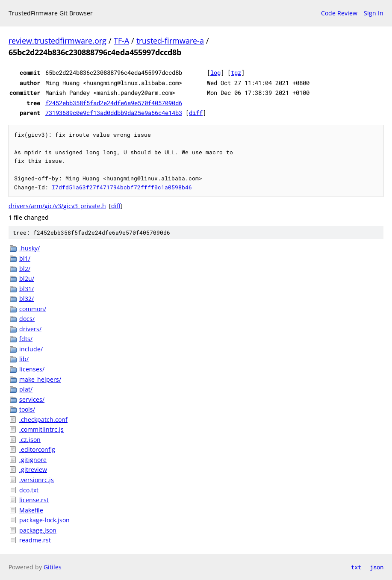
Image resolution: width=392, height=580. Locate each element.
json (377, 567)
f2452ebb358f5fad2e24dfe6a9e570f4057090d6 (114, 103)
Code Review (339, 13)
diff (196, 113)
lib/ (24, 359)
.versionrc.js (37, 480)
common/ (33, 309)
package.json (38, 530)
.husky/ (29, 248)
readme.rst (35, 540)
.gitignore (33, 460)
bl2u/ (27, 278)
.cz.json (30, 440)
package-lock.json (44, 520)
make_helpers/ (40, 379)
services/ (32, 399)
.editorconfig (37, 449)
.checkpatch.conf (43, 420)
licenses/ (32, 369)
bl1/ (25, 258)
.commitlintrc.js (41, 429)
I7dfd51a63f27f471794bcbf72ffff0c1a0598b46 (122, 187)
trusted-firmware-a (170, 41)
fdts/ (26, 339)
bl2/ (25, 269)
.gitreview (33, 470)
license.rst (34, 500)
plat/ (26, 389)
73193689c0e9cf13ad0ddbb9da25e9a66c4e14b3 (114, 113)
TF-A (121, 41)
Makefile (31, 510)
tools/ (27, 409)
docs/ (27, 319)
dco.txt (29, 490)
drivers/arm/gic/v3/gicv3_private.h (57, 206)
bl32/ (27, 299)
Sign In (374, 13)
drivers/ (30, 329)
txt (356, 567)
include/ (31, 349)
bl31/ (27, 289)
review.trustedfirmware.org (57, 41)
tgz (236, 72)
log (215, 72)
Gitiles (53, 567)
